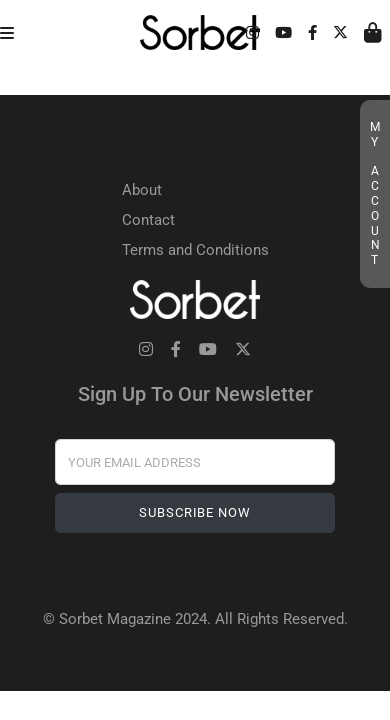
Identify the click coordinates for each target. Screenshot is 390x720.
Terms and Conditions (195, 250)
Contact (148, 220)
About (142, 190)
